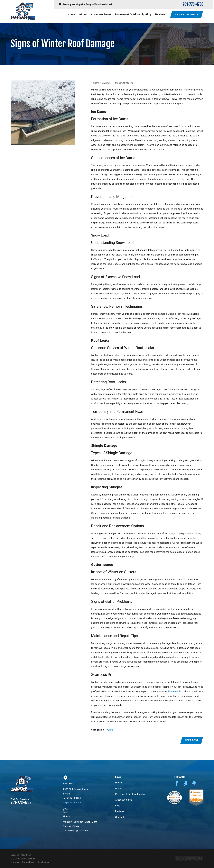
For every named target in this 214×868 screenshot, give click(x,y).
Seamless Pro (175, 691)
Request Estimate (187, 15)
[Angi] (185, 783)
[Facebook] (177, 783)
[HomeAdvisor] (194, 783)
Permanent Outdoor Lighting (131, 794)
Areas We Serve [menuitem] (101, 14)
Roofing (109, 730)
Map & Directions (72, 802)
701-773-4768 (193, 4)
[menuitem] (15, 862)
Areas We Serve (124, 800)
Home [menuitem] (71, 14)
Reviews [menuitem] (160, 14)
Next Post (192, 740)
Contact (120, 817)
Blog (118, 806)
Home (118, 782)
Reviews (120, 811)
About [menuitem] (83, 14)
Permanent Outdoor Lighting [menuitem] (133, 14)
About (118, 788)
